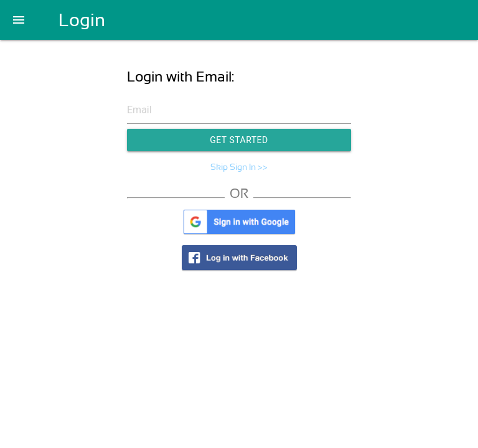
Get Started (239, 140)
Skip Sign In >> (239, 167)
